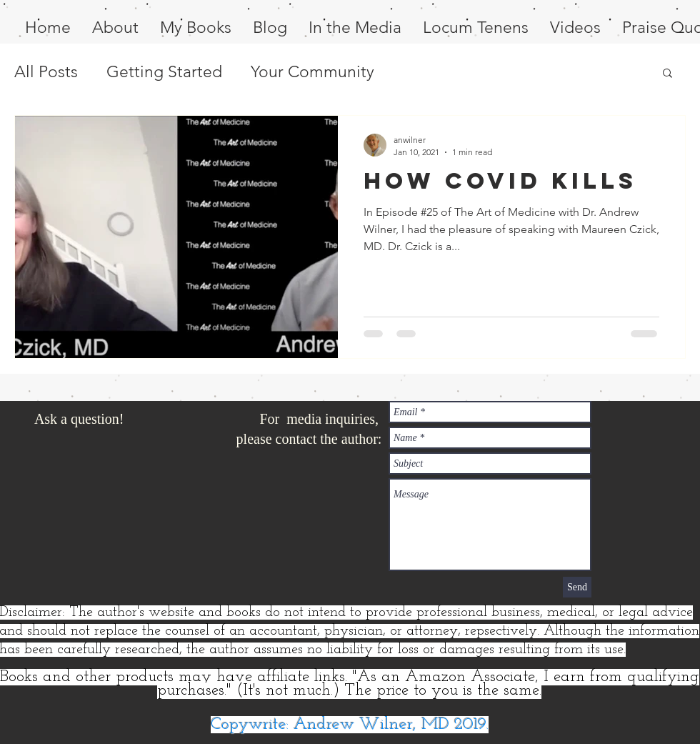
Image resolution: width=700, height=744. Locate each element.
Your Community (312, 72)
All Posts (46, 72)
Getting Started (164, 72)
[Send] (577, 587)
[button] (667, 74)
